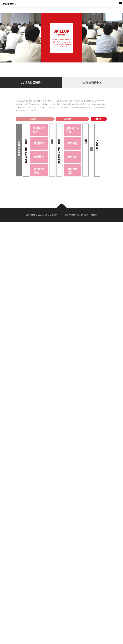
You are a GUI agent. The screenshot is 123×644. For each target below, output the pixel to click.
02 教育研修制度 (92, 83)
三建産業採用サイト (11, 4)
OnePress (69, 215)
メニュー (120, 4)
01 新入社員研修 (31, 83)
